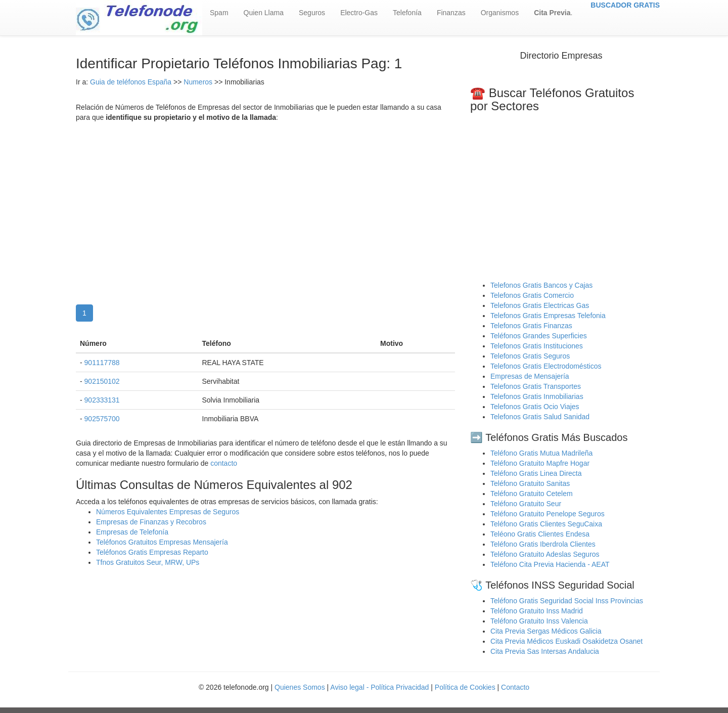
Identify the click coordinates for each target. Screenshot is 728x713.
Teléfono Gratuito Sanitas (530, 483)
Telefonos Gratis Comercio (532, 295)
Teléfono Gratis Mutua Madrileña (541, 453)
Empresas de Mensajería (530, 376)
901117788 (102, 363)
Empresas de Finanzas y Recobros (151, 522)
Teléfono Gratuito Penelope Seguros (548, 514)
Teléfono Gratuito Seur (526, 504)
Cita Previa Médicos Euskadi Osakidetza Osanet (566, 641)
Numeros (199, 82)
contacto (224, 463)
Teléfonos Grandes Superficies (539, 336)
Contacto (515, 687)
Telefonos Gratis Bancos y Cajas (541, 285)
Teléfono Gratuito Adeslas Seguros (545, 554)
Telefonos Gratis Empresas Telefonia (548, 316)
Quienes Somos (301, 687)
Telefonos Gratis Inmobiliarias (537, 396)
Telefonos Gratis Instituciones (537, 346)
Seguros (312, 13)
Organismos (500, 13)
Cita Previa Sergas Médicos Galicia (546, 631)
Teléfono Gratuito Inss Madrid (537, 611)
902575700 (102, 419)
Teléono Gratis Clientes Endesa (540, 534)
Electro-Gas (359, 13)
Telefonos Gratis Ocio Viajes (535, 407)
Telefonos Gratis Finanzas (531, 326)
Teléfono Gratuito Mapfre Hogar (540, 463)
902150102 (102, 381)
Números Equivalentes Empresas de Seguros (168, 512)
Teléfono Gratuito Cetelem (532, 494)
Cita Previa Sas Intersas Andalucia (545, 651)
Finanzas (451, 13)
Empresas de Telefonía (132, 532)
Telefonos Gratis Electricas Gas (540, 305)
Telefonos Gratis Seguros (530, 356)
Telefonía (407, 13)
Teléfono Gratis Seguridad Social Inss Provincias (567, 601)
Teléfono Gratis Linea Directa (536, 473)
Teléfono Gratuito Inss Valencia (539, 621)
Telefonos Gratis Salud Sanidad (540, 417)
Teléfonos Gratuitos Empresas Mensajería (162, 542)
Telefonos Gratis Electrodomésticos (546, 366)
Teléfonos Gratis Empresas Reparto (152, 552)
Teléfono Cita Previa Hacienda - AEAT (550, 564)
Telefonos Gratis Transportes (536, 386)
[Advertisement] (265, 203)
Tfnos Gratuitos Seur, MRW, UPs (148, 562)
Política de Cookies (465, 687)
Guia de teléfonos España (131, 82)
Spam (219, 13)
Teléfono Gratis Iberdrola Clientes (543, 544)
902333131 (102, 400)
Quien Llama (264, 13)
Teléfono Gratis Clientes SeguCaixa (546, 524)
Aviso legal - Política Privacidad (379, 687)
